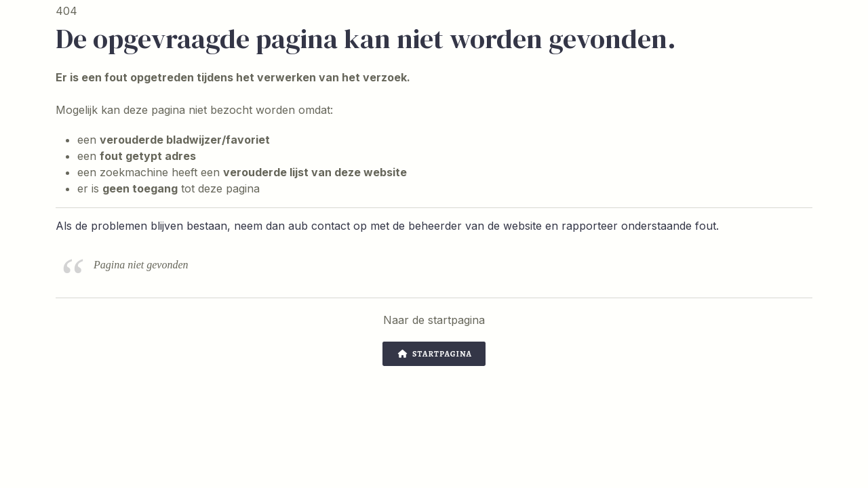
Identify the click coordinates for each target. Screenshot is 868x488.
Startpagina (435, 354)
